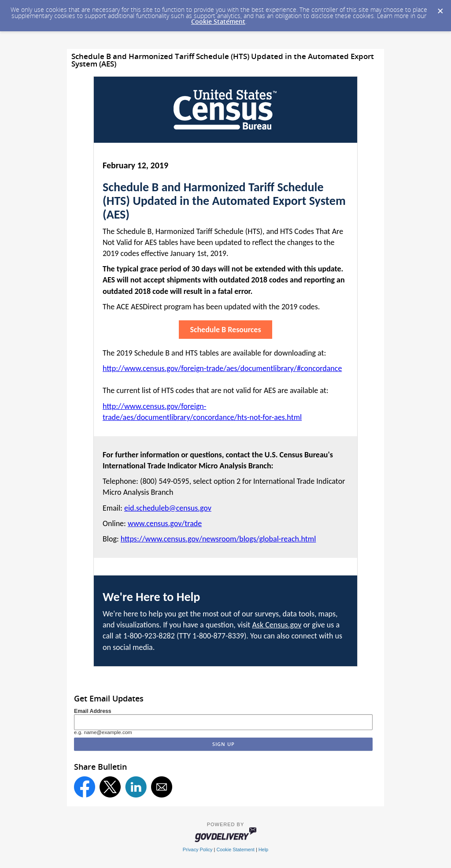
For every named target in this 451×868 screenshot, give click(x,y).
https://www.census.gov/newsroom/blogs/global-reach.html (218, 539)
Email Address (93, 711)
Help (263, 849)
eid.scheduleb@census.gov (168, 508)
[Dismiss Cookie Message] (440, 8)
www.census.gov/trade (165, 523)
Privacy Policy (198, 849)
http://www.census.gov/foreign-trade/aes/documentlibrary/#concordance (222, 368)
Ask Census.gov (277, 625)
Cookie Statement (218, 21)
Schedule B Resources (225, 330)
